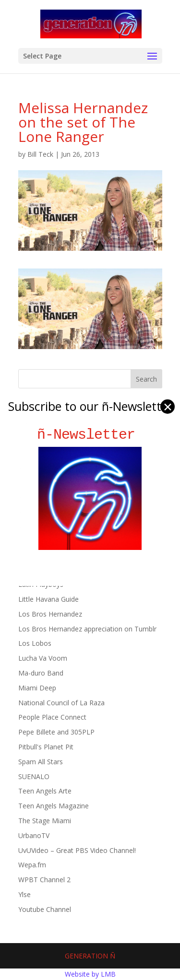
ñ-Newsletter (90, 435)
